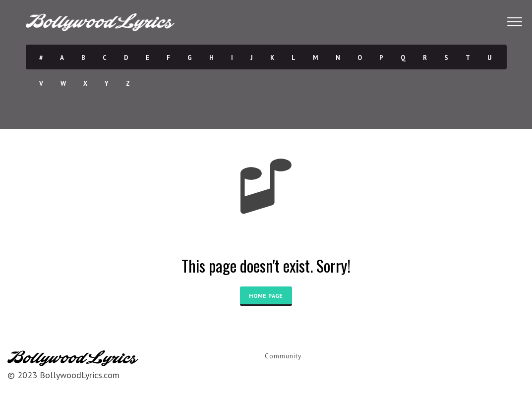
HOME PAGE (266, 296)
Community (283, 356)
